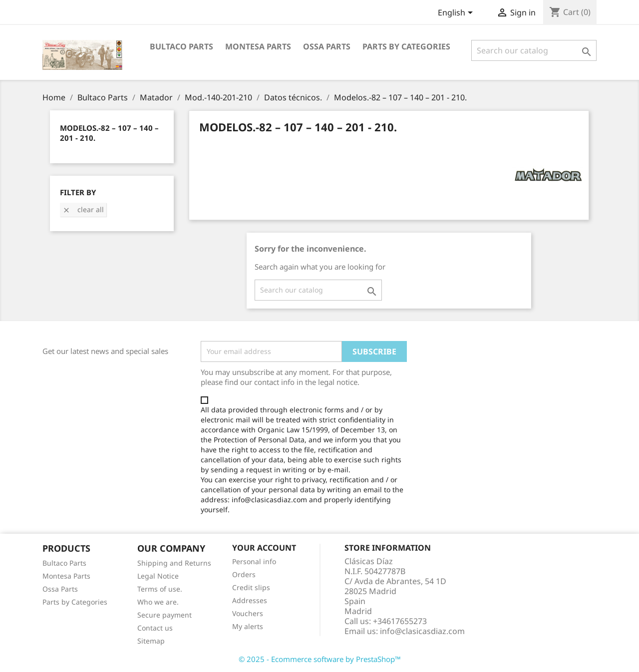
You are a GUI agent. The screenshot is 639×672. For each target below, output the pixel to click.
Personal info (254, 561)
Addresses (250, 600)
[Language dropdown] (457, 13)
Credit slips (251, 587)
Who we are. (158, 602)
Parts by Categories (75, 602)
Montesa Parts (258, 46)
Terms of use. (160, 589)
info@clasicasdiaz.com (422, 631)
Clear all (83, 209)
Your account (264, 548)
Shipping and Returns (174, 563)
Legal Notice (158, 576)
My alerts (248, 626)
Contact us (155, 628)
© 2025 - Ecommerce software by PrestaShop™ (320, 659)
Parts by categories (406, 46)
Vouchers (248, 613)
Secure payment (164, 615)
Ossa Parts (327, 46)
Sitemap (151, 641)
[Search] (534, 50)
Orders (244, 574)
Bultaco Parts (181, 46)
